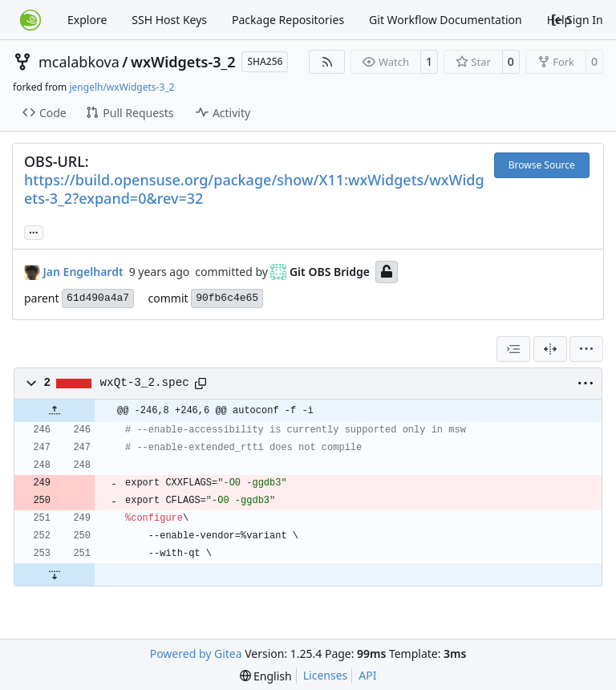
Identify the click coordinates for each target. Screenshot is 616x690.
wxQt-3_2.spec (145, 383)
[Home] (30, 20)
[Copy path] (201, 384)
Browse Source (542, 165)
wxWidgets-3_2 (183, 62)
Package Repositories (288, 20)
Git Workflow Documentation (446, 20)
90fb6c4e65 (227, 298)
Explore (87, 20)
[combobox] (513, 349)
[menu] (586, 349)
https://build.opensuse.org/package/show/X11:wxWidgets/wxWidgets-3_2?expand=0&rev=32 (254, 189)
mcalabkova (79, 62)
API (367, 675)
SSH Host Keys (169, 20)
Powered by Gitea (196, 653)
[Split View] (550, 349)
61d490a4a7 (98, 298)
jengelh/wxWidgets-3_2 (122, 87)
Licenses (326, 675)
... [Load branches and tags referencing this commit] (34, 231)
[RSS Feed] (327, 62)
